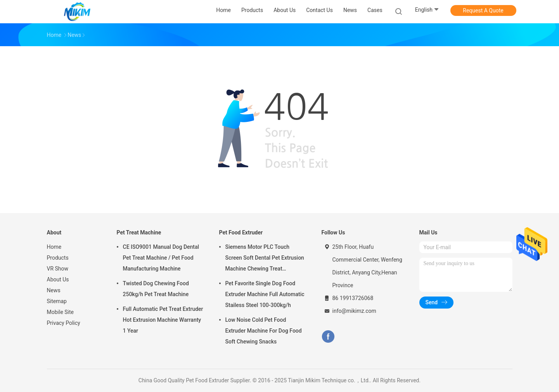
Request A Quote (483, 10)
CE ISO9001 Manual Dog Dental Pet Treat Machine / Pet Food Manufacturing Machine (161, 258)
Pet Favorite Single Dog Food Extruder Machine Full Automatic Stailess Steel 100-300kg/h (265, 294)
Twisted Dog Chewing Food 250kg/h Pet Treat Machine (156, 289)
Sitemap (57, 301)
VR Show (58, 269)
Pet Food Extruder (241, 232)
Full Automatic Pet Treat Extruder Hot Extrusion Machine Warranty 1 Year (163, 320)
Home (54, 247)
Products (58, 258)
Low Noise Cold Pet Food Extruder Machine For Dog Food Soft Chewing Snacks (264, 331)
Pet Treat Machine (139, 232)
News (54, 290)
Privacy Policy (64, 323)
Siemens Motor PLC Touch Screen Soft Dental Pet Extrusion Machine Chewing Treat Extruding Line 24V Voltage (265, 259)
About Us (58, 279)
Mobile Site (61, 312)
